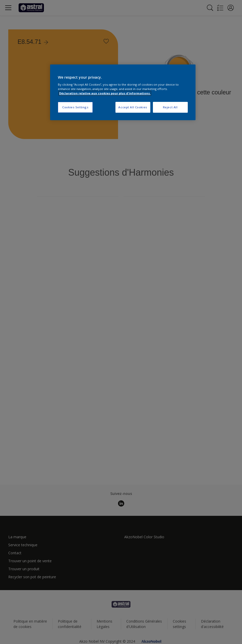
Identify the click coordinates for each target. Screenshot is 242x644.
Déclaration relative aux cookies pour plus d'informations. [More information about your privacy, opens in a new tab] (105, 93)
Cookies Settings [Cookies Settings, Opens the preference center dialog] (75, 107)
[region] (123, 92)
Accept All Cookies (133, 107)
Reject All (170, 107)
